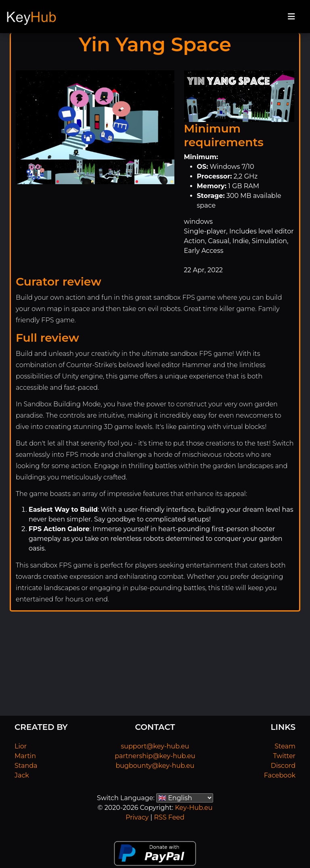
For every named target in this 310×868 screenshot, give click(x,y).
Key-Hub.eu (194, 808)
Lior (21, 746)
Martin (25, 756)
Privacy (137, 817)
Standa (26, 766)
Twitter (284, 756)
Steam (285, 746)
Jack (22, 775)
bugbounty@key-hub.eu (155, 766)
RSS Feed (169, 817)
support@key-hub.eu (155, 746)
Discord (283, 766)
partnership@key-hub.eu (155, 756)
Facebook (280, 775)
